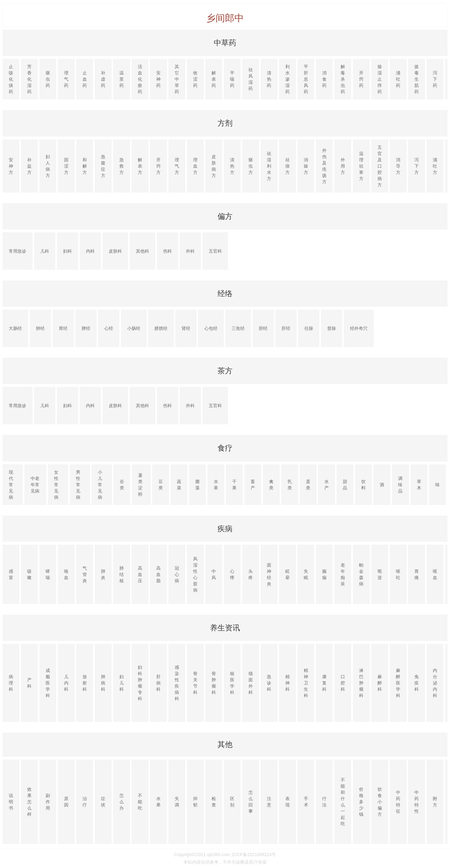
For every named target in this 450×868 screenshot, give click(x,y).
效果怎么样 (29, 802)
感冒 (11, 574)
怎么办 (122, 802)
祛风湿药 (251, 79)
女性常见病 (56, 485)
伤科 (167, 251)
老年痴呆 (343, 574)
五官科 (215, 251)
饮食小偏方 (380, 802)
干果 (234, 485)
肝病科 (158, 683)
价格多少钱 (361, 802)
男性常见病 (78, 485)
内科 (90, 251)
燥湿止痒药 (380, 79)
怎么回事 (251, 802)
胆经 (263, 328)
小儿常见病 (100, 485)
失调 (177, 802)
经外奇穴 (359, 328)
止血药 (85, 79)
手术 (306, 802)
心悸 (232, 574)
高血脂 (158, 574)
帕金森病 (361, 574)
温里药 (122, 79)
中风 (214, 574)
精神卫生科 (306, 683)
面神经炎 (269, 574)
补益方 (29, 166)
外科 (190, 251)
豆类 (161, 485)
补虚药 (103, 79)
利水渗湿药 (287, 79)
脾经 (86, 328)
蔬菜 (179, 485)
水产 (327, 485)
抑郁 (195, 802)
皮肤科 (115, 251)
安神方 (11, 166)
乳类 (290, 485)
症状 (103, 802)
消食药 (324, 79)
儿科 (45, 251)
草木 (419, 485)
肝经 (286, 328)
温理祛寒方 (361, 166)
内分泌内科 (435, 683)
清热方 (232, 166)
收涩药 (195, 79)
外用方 (343, 166)
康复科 (324, 683)
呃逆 (380, 574)
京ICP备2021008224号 (254, 855)
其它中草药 (177, 79)
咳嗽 (29, 574)
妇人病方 (48, 166)
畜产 (253, 485)
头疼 (251, 574)
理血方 (195, 166)
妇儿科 (122, 683)
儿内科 (66, 683)
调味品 (400, 485)
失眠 (306, 574)
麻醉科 (380, 683)
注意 (269, 802)
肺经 (40, 328)
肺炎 (103, 574)
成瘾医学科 (48, 683)
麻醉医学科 (398, 683)
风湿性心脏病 (195, 574)
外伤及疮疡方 (324, 166)
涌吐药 (398, 79)
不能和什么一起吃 (343, 802)
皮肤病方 (214, 166)
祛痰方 (287, 166)
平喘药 (232, 79)
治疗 (85, 802)
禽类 (271, 485)
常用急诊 (17, 251)
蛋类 (308, 485)
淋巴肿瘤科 (361, 683)
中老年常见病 (35, 485)
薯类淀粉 (140, 485)
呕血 (435, 574)
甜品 (345, 485)
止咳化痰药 (11, 79)
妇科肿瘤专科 (140, 683)
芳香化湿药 (29, 79)
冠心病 (177, 574)
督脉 (332, 328)
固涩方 (66, 166)
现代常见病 (11, 485)
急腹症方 (103, 166)
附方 (435, 802)
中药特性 (417, 802)
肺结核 (122, 574)
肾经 (186, 328)
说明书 (11, 802)
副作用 (48, 802)
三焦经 (238, 328)
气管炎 (85, 574)
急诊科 (269, 683)
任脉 (309, 328)
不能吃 (140, 802)
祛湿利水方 (269, 166)
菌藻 (197, 485)
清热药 (269, 79)
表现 (287, 802)
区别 (232, 802)
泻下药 (435, 79)
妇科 (67, 251)
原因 (66, 802)
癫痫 (324, 574)
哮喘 (48, 574)
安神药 (158, 79)
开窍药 (361, 79)
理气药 (66, 79)
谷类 (122, 485)
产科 (29, 683)
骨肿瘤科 (214, 683)
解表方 (140, 166)
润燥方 (306, 166)
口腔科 (343, 683)
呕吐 (398, 574)
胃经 (63, 328)
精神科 (287, 683)
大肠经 (15, 328)
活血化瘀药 (140, 79)
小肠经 (134, 328)
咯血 (66, 574)
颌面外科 (251, 683)
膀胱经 (161, 328)
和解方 (85, 166)
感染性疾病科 (177, 683)
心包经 (211, 328)
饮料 (363, 485)
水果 (216, 485)
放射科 (85, 683)
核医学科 (232, 683)
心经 (109, 328)
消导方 (398, 166)
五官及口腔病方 (380, 166)
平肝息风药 (306, 79)
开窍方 (158, 166)
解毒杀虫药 (343, 79)
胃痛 (417, 574)
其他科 (142, 251)
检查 (214, 802)
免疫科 (417, 683)
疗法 (324, 802)
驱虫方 (251, 166)
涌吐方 (435, 166)
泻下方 (417, 166)
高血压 (140, 574)
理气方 (177, 166)
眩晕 (287, 574)
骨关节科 (195, 683)
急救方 (122, 166)
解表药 (214, 79)
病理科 (11, 683)
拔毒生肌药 (417, 79)
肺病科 (103, 683)
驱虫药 (48, 79)
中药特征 (398, 802)
